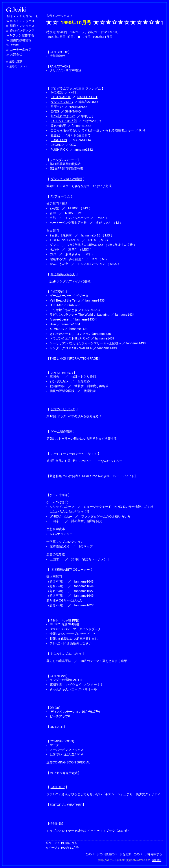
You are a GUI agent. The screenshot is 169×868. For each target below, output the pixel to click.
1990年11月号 (103, 37)
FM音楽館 (58, 292)
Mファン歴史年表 (22, 35)
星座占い (57, 107)
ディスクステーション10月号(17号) (75, 712)
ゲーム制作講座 (61, 431)
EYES (55, 111)
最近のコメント (18, 66)
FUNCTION (59, 140)
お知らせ (16, 54)
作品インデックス (22, 31)
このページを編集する (148, 854)
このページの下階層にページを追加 (108, 854)
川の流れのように (63, 116)
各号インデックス (22, 21)
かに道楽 (57, 92)
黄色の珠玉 (58, 126)
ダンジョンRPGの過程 (66, 179)
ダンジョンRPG (62, 102)
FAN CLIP (58, 787)
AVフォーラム (60, 197)
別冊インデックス (22, 26)
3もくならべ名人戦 (64, 121)
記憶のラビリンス (63, 409)
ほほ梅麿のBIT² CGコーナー (70, 570)
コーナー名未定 (21, 50)
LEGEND (57, 145)
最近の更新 (16, 62)
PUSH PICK (59, 150)
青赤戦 (55, 135)
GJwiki (16, 10)
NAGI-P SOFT (87, 97)
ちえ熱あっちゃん (63, 274)
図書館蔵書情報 (21, 40)
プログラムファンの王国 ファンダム (76, 88)
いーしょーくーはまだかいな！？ (74, 454)
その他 (15, 45)
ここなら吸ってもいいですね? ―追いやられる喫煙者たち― (92, 130)
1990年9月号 (57, 37)
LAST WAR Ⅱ (61, 97)
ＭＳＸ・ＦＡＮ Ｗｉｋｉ (24, 16)
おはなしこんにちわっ (66, 654)
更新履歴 (156, 860)
